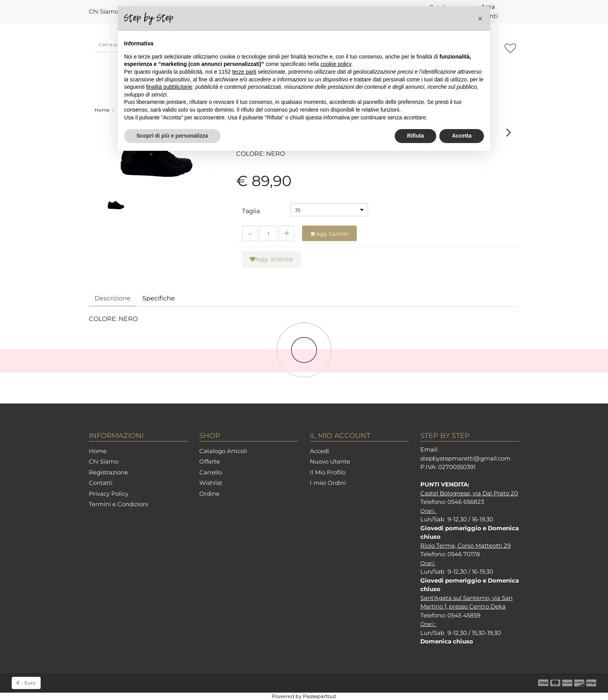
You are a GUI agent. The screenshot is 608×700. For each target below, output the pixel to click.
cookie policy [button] (336, 64)
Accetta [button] (462, 136)
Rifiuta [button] (416, 136)
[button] (480, 19)
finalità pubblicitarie (169, 87)
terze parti (244, 72)
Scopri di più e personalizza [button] (172, 136)
